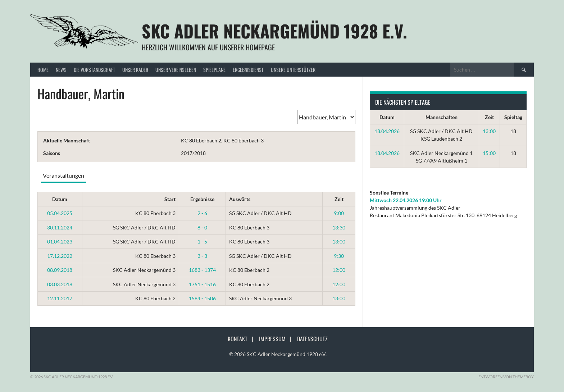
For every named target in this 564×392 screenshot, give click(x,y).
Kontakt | (243, 339)
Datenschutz (312, 339)
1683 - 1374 (202, 270)
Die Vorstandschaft (94, 70)
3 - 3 (202, 256)
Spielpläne (214, 70)
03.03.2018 (60, 284)
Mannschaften (442, 117)
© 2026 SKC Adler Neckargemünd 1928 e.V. (278, 354)
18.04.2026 (387, 131)
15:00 (489, 153)
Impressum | (277, 339)
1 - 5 (202, 241)
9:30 (339, 256)
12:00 (339, 270)
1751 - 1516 (202, 284)
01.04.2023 (60, 241)
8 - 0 (202, 227)
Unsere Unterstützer (293, 70)
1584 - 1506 (202, 298)
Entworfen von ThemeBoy (506, 377)
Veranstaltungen (63, 175)
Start (170, 199)
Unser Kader (135, 70)
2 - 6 (202, 213)
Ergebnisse (202, 199)
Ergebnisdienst (248, 70)
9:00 (339, 213)
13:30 (339, 227)
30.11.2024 (60, 227)
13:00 (339, 241)
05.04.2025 (60, 213)
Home (43, 70)
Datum (60, 199)
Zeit (339, 199)
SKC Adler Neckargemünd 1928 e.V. (274, 31)
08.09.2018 (60, 270)
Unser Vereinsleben (176, 70)
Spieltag (513, 117)
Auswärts (240, 199)
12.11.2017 (60, 298)
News (61, 70)
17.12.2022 (60, 256)
